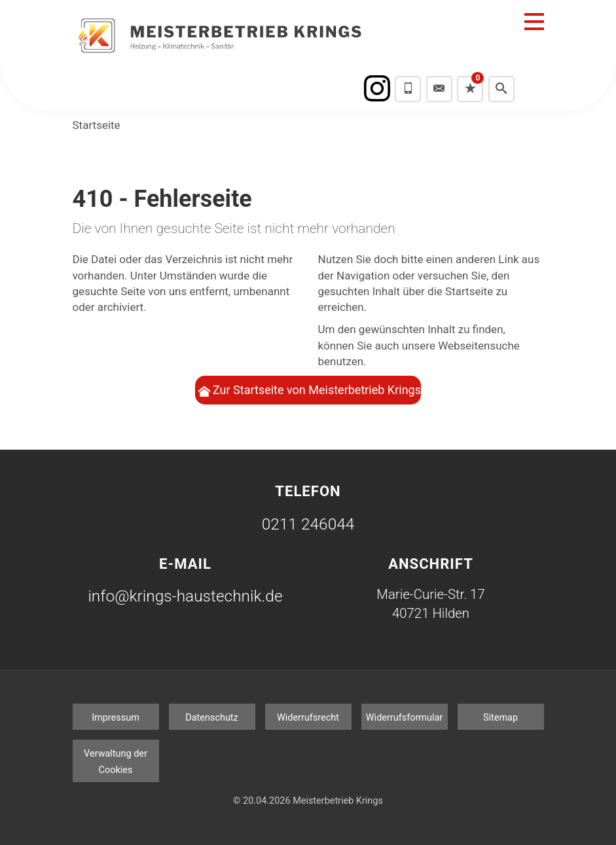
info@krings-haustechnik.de (185, 596)
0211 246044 (308, 524)
